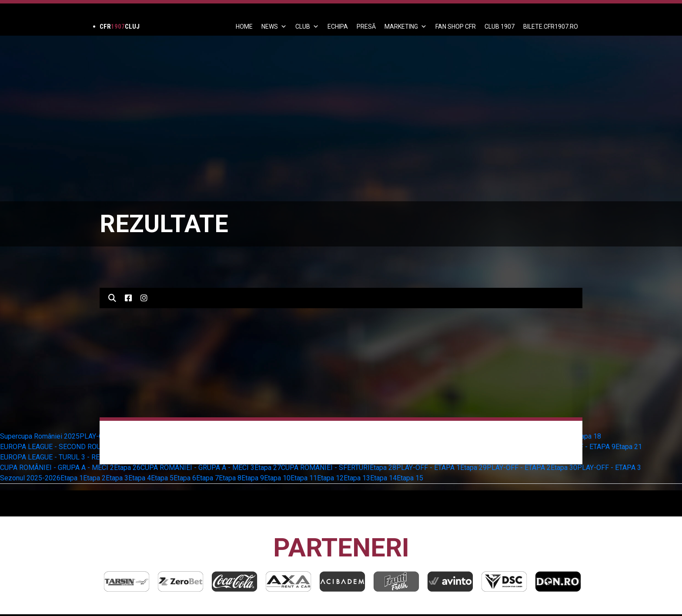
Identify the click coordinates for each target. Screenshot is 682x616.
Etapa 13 (357, 478)
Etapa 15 (410, 478)
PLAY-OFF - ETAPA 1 (428, 468)
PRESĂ (366, 27)
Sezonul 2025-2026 (30, 478)
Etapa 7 (207, 478)
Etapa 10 (277, 478)
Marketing (406, 27)
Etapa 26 (127, 468)
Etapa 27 (268, 468)
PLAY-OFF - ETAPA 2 (519, 468)
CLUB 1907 (500, 27)
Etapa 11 (304, 478)
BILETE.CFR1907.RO (551, 27)
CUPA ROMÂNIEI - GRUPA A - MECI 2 (57, 468)
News (274, 27)
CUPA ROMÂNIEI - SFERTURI (325, 468)
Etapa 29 (473, 468)
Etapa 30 (564, 468)
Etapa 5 (162, 478)
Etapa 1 (72, 478)
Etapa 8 (230, 478)
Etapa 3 (117, 478)
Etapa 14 (383, 478)
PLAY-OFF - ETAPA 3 (609, 468)
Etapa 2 (94, 478)
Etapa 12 (330, 478)
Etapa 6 (185, 478)
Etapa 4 (140, 478)
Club (307, 27)
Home (244, 27)
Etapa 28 (383, 468)
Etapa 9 (253, 478)
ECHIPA (338, 27)
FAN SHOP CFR (456, 27)
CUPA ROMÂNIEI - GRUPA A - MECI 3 (197, 468)
